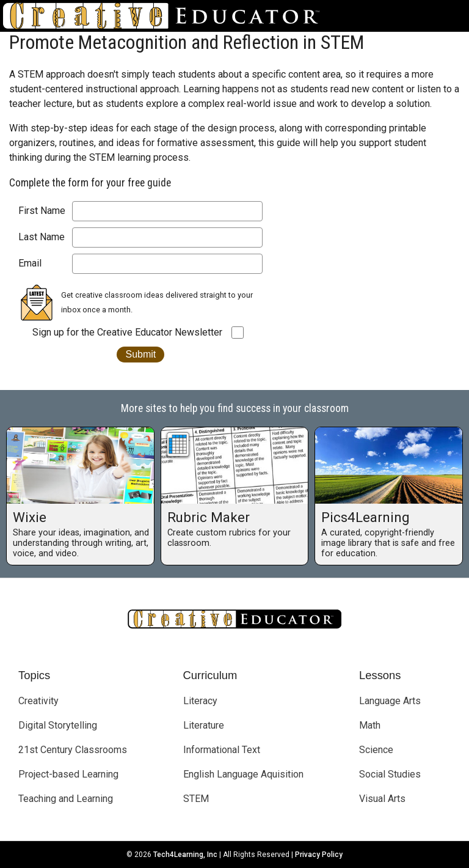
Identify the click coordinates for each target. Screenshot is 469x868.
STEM (196, 799)
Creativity (38, 701)
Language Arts (390, 701)
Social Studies (390, 774)
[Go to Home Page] (166, 16)
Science (376, 750)
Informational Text (222, 750)
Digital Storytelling (58, 725)
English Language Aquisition (243, 774)
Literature (204, 725)
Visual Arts (382, 799)
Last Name (42, 237)
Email (30, 263)
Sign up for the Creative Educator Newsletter (127, 332)
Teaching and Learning (66, 799)
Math (370, 725)
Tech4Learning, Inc (185, 855)
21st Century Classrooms (73, 750)
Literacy (200, 701)
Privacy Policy (319, 855)
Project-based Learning (68, 774)
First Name (42, 211)
